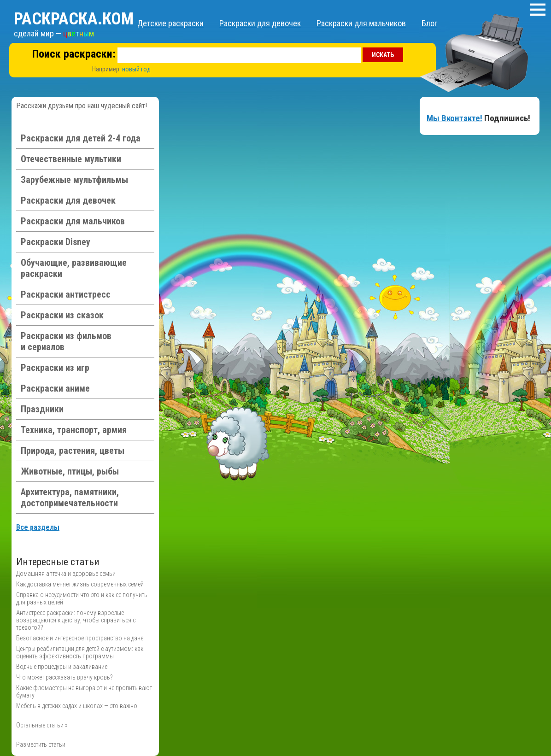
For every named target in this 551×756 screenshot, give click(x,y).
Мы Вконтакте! (454, 118)
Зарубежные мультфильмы (74, 180)
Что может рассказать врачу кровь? (64, 677)
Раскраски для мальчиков (361, 23)
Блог (429, 23)
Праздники (42, 409)
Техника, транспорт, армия (74, 430)
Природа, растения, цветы (73, 451)
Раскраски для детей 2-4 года (81, 138)
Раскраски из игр (55, 368)
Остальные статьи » (42, 725)
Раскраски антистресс (66, 294)
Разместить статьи (41, 744)
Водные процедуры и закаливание (62, 667)
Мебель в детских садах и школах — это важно (77, 706)
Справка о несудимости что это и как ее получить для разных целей (82, 598)
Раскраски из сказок (62, 315)
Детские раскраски (170, 23)
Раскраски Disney (56, 242)
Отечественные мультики (71, 159)
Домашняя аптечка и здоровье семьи (66, 574)
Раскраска (74, 19)
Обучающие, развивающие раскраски (74, 268)
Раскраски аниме (55, 388)
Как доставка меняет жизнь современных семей (80, 584)
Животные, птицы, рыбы (70, 471)
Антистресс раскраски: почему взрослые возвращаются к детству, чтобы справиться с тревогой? (76, 620)
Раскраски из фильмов (66, 341)
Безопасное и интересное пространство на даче (80, 638)
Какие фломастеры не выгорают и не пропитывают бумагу (84, 692)
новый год (136, 69)
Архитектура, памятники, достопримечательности (70, 498)
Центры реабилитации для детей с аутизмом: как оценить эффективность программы (80, 652)
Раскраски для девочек (260, 23)
